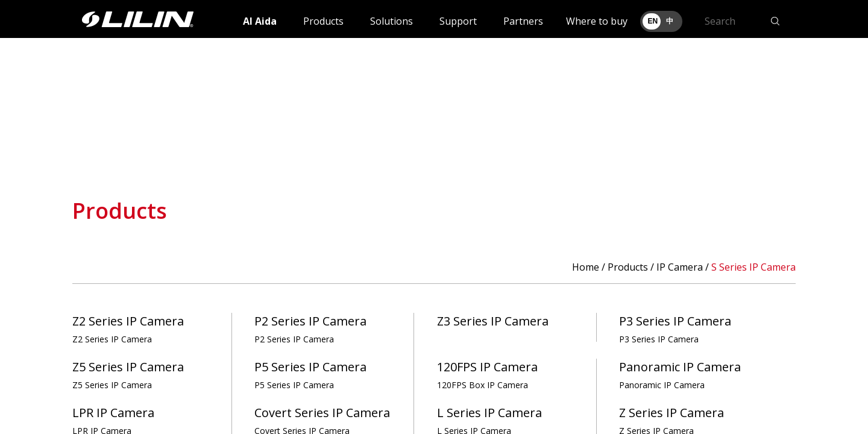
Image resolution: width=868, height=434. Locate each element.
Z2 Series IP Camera (128, 329)
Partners (523, 21)
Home (586, 267)
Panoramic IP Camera (680, 375)
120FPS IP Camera (487, 375)
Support (458, 21)
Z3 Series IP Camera (493, 321)
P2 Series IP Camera (310, 329)
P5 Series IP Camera (310, 375)
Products (323, 21)
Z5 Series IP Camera (128, 375)
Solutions (392, 21)
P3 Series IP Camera (675, 329)
